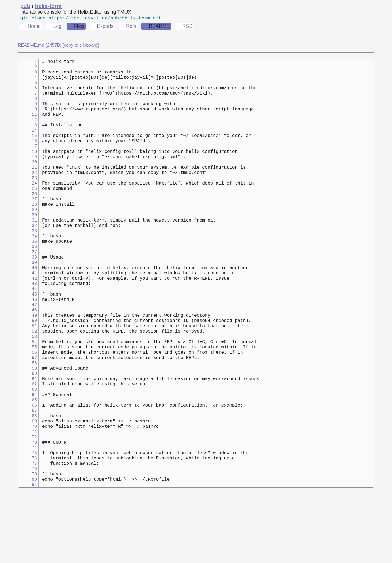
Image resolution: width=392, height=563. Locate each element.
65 (28, 455)
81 (28, 553)
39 (28, 296)
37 (28, 284)
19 (28, 173)
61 (28, 431)
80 (28, 547)
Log (57, 27)
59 (28, 418)
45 (28, 333)
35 (28, 271)
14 (28, 143)
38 (28, 290)
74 (28, 510)
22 (28, 192)
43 (28, 320)
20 (28, 180)
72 (28, 498)
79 (28, 541)
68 (28, 473)
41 (28, 308)
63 (28, 443)
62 (28, 437)
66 (28, 461)
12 (28, 131)
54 (28, 388)
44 (28, 326)
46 (28, 339)
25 (28, 210)
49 (28, 357)
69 (28, 480)
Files (79, 27)
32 (28, 253)
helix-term (48, 6)
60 (28, 424)
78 (28, 535)
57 (28, 406)
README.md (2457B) (40, 46)
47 (28, 345)
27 (28, 222)
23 (28, 198)
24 (28, 204)
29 (28, 235)
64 (28, 449)
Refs (131, 27)
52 (28, 375)
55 (28, 394)
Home (34, 27)
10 (28, 118)
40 (28, 302)
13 (28, 137)
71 (28, 492)
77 (28, 528)
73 (28, 504)
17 (28, 161)
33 (28, 259)
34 (28, 265)
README (159, 27)
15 (28, 149)
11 (28, 124)
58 (28, 412)
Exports (105, 27)
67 (28, 467)
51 (28, 369)
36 (28, 277)
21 (28, 186)
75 (28, 516)
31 (28, 247)
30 (28, 241)
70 (28, 486)
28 (28, 228)
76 (28, 522)
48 (28, 351)
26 (28, 216)
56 (28, 400)
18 (28, 167)
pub (25, 6)
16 (28, 155)
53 (28, 382)
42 (28, 314)
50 (28, 363)
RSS (187, 27)
